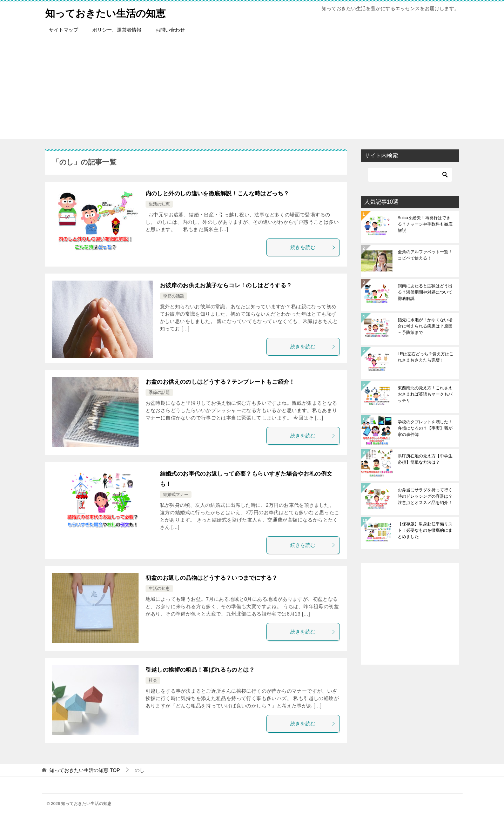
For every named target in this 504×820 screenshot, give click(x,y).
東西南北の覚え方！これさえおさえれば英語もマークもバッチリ (425, 394)
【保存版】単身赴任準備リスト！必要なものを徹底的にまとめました (425, 530)
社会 (153, 680)
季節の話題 (174, 296)
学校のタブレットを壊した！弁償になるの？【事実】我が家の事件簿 (425, 428)
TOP (85, 770)
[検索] (410, 175)
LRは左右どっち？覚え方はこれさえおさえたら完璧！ (426, 357)
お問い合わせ (170, 30)
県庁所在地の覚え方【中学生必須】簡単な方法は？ (425, 459)
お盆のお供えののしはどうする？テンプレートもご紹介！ (220, 382)
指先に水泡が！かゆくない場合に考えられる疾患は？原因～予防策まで (425, 326)
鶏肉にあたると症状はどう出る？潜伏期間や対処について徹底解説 (425, 292)
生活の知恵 (159, 204)
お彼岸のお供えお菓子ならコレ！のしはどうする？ (226, 285)
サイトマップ (63, 30)
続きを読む (313, 247)
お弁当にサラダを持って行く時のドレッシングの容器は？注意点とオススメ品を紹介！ (425, 496)
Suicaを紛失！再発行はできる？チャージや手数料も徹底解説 (425, 224)
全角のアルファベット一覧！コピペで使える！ (425, 255)
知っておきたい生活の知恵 (110, 12)
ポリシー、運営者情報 (117, 30)
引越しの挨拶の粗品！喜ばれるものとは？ (200, 670)
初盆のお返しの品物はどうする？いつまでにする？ (212, 578)
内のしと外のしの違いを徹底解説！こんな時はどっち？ (217, 193)
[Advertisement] (252, 90)
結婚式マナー (176, 495)
